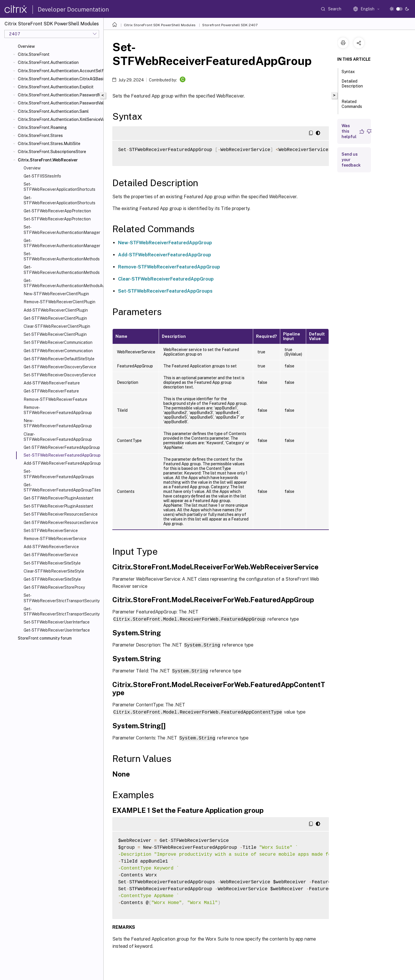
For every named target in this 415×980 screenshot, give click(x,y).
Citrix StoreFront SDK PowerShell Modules (160, 25)
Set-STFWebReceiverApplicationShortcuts (59, 187)
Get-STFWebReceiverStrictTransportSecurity (62, 611)
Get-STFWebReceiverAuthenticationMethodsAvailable (62, 283)
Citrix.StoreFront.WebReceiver (48, 160)
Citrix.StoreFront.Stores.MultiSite (49, 144)
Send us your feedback (351, 160)
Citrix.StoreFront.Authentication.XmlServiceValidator (59, 119)
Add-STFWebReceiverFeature (52, 383)
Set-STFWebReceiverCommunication (58, 342)
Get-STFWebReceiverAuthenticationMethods (62, 270)
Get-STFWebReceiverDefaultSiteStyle (59, 359)
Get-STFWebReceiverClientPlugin (55, 318)
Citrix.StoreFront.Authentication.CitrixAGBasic (59, 79)
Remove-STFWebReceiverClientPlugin (59, 302)
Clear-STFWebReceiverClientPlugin (57, 326)
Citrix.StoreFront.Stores (40, 136)
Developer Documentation (73, 9)
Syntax (351, 71)
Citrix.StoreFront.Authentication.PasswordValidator (59, 103)
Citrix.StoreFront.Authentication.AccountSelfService (59, 71)
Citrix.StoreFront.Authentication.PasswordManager (59, 95)
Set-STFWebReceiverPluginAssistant (58, 506)
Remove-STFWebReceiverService (55, 539)
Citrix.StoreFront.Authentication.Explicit (56, 87)
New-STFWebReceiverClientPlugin (56, 294)
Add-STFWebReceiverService (51, 547)
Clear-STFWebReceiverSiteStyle (54, 571)
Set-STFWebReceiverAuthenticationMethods (62, 256)
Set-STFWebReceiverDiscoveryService (60, 375)
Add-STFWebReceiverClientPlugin (56, 310)
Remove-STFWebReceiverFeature (55, 399)
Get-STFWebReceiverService (51, 555)
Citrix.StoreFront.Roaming (42, 127)
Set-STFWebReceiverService (51, 531)
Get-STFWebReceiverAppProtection (57, 211)
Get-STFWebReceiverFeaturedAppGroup (62, 447)
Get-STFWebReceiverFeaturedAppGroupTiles (62, 487)
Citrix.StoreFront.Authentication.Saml (53, 111)
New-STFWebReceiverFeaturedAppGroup (58, 423)
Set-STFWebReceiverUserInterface (57, 622)
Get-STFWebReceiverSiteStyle (52, 579)
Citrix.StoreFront (34, 54)
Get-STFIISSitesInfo (42, 176)
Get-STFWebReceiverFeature (51, 391)
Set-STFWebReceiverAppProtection (57, 219)
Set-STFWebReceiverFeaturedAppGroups (59, 474)
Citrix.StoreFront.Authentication (48, 62)
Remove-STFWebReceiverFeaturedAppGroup (58, 410)
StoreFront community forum (45, 638)
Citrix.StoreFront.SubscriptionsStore (52, 152)
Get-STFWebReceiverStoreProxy (54, 587)
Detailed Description (352, 86)
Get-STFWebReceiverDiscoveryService (60, 367)
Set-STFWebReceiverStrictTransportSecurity (62, 598)
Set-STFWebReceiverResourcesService (61, 514)
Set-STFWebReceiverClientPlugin (55, 334)
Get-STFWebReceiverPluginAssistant (58, 498)
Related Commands (352, 107)
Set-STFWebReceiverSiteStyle (52, 563)
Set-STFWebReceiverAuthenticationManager (62, 230)
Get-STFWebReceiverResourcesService (61, 523)
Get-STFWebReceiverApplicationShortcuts (59, 200)
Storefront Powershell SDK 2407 (230, 25)
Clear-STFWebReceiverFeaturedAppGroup (58, 437)
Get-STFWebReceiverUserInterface (57, 630)
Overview (26, 46)
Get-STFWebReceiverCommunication (58, 351)
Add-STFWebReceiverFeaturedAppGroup (62, 463)
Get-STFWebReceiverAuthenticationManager (62, 243)
